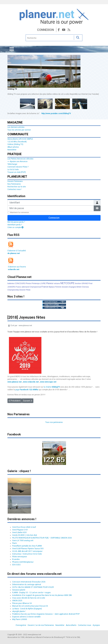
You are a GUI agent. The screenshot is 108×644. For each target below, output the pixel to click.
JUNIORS (11, 287)
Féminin (58, 287)
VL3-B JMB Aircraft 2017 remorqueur (27, 551)
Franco (19, 287)
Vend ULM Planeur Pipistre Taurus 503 (28, 549)
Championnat (35, 287)
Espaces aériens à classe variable (26, 617)
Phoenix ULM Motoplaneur (23, 562)
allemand (25, 287)
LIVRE (43, 283)
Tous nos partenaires (54, 422)
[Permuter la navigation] (12, 49)
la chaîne (52, 387)
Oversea (85, 287)
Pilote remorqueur (20, 557)
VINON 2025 (17, 601)
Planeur (50, 283)
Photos (28, 283)
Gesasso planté (19, 590)
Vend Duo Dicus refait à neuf (24, 527)
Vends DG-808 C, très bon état (25, 535)
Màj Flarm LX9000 (20, 619)
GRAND (85, 283)
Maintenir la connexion (20, 212)
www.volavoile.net (31, 382)
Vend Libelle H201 (20, 532)
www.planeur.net (15, 382)
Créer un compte (15, 227)
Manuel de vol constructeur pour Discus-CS (30, 606)
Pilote (28, 290)
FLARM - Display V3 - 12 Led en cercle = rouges (31, 593)
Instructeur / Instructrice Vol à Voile (27, 554)
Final (90, 283)
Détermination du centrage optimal (27, 585)
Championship (13, 290)
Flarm (15, 543)
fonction (78, 283)
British (79, 287)
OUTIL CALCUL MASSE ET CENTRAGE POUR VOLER (33, 587)
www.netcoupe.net (48, 382)
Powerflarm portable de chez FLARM (27, 546)
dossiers (65, 287)
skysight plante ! (19, 611)
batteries (11, 283)
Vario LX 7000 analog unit (23, 541)
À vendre (16, 559)
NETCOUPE (67, 283)
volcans (57, 283)
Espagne (72, 287)
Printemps (36, 283)
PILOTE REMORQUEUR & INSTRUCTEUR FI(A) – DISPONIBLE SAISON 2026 (42, 538)
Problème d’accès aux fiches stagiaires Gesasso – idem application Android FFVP (46, 614)
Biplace (52, 287)
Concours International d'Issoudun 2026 (29, 582)
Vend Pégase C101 (20, 530)
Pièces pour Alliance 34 (22, 603)
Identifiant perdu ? (15, 225)
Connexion (46, 30)
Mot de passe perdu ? (16, 222)
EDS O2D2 (16, 565)
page (27, 390)
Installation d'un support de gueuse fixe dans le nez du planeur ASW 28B (42, 595)
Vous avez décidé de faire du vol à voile (29, 598)
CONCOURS (20, 283)
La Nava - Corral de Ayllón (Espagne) (27, 609)
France (45, 287)
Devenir (22, 290)
